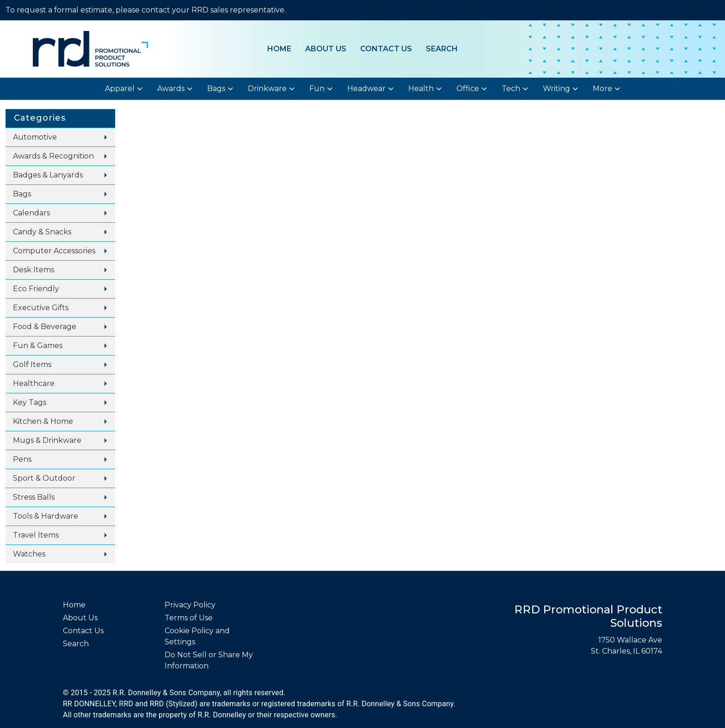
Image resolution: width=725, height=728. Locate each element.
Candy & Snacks (42, 232)
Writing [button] (556, 89)
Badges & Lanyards (48, 175)
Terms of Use (189, 618)
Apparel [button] (120, 89)
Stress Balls (34, 497)
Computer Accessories (54, 251)
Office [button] (468, 89)
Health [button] (421, 89)
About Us (326, 49)
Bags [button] (216, 89)
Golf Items (32, 364)
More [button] (602, 89)
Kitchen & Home (43, 421)
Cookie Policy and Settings (197, 636)
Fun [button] (317, 89)
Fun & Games (38, 346)
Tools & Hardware (46, 516)
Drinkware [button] (267, 89)
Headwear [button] (366, 89)
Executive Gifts (41, 308)
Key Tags (30, 402)
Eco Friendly (36, 289)
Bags (22, 194)
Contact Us (386, 49)
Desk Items (34, 270)
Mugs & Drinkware (47, 440)
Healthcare (34, 383)
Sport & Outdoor (44, 478)
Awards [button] (171, 89)
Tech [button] (511, 89)
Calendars (31, 213)
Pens (22, 459)
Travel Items (36, 535)
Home (279, 49)
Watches (29, 554)
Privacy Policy (190, 605)
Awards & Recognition (53, 156)
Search (442, 49)
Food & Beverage (45, 327)
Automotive (35, 137)
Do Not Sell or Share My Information (209, 660)
